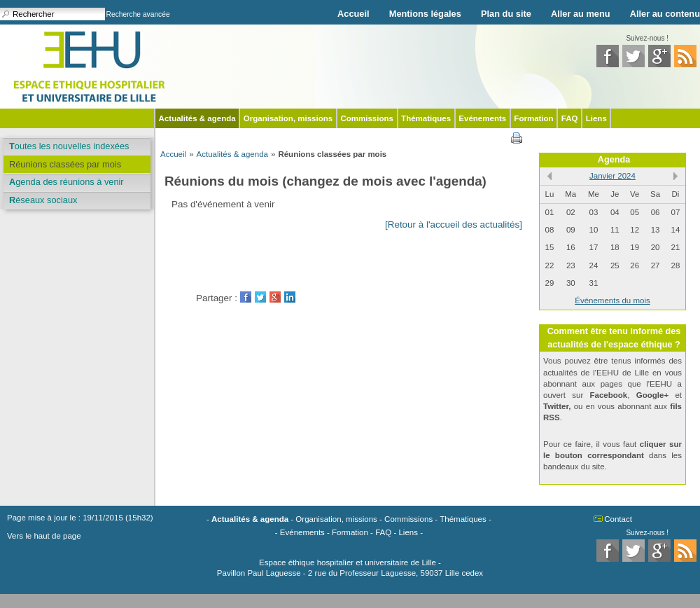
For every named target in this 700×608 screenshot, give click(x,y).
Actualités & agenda (197, 118)
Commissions (367, 118)
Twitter (260, 297)
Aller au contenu (665, 14)
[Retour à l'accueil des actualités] (454, 224)
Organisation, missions (288, 118)
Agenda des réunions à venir (66, 182)
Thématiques (426, 118)
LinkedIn (290, 297)
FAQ (570, 118)
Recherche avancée (138, 14)
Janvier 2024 (612, 176)
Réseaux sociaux (43, 200)
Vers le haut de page (44, 536)
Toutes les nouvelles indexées (69, 146)
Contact (618, 519)
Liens (596, 118)
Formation (533, 118)
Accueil (353, 14)
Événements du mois (612, 300)
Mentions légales (425, 14)
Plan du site (506, 14)
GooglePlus (275, 297)
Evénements (482, 118)
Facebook (246, 297)
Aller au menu (581, 14)
